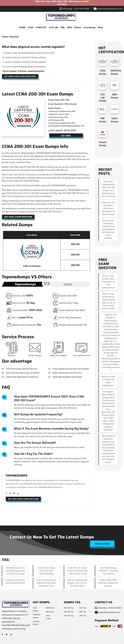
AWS (69, 28)
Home (5, 37)
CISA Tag (83, 608)
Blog (100, 28)
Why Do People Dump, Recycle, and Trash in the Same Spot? (77, 583)
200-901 (75, 265)
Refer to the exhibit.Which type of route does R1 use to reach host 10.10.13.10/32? (108, 302)
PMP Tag (83, 612)
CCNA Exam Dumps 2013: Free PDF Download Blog (46, 571)
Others (78, 28)
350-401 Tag (69, 612)
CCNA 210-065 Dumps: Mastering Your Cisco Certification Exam (46, 583)
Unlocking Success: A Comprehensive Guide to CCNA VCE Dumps (15, 571)
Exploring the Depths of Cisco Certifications (15, 582)
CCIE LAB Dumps (103, 98)
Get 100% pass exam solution (23, 499)
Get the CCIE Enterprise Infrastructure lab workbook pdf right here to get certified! (108, 230)
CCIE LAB (53, 28)
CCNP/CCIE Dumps (116, 73)
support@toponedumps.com (110, 9)
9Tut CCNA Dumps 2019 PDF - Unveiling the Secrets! (108, 571)
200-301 (75, 244)
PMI (62, 28)
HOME (22, 28)
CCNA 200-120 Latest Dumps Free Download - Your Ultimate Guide (77, 571)
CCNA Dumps (103, 73)
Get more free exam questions (20, 77)
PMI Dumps (103, 120)
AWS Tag (83, 616)
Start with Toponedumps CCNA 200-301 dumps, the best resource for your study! (108, 189)
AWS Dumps (114, 96)
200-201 (75, 255)
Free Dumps (90, 28)
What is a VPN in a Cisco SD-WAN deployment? (108, 381)
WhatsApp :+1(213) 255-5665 (110, 608)
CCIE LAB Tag (69, 616)
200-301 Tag (69, 608)
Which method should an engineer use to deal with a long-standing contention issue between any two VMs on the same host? (108, 449)
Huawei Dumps (103, 144)
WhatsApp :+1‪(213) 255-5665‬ (76, 9)
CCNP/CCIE (41, 28)
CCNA (31, 28)
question (14, 37)
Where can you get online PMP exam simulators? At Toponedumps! (108, 209)
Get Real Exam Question (18, 217)
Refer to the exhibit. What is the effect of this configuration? (108, 282)
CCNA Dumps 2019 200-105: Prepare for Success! (108, 583)
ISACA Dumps (114, 120)
